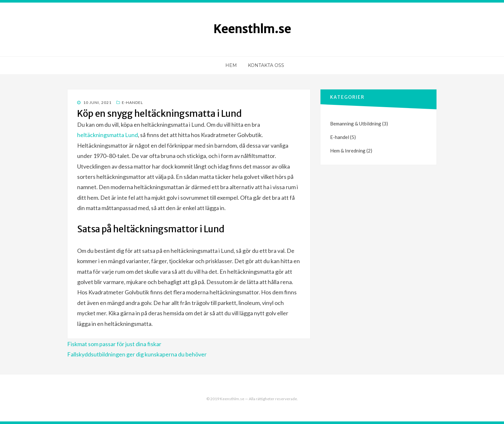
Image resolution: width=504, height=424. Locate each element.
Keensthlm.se (252, 29)
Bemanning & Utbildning (356, 124)
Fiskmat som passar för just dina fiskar (114, 344)
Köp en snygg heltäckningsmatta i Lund (159, 114)
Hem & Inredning (348, 151)
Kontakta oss (266, 65)
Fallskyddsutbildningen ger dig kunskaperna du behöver (137, 354)
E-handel (132, 102)
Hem (231, 65)
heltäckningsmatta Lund (108, 135)
